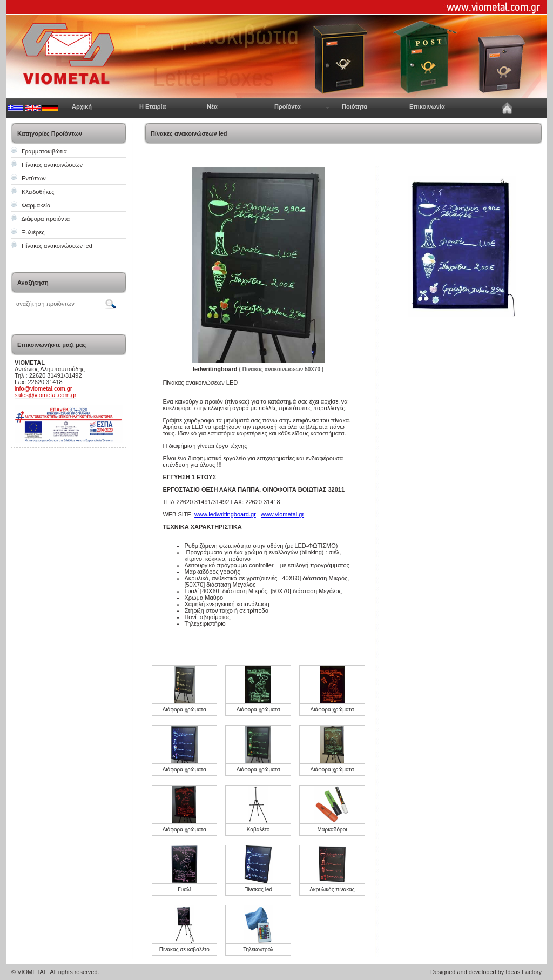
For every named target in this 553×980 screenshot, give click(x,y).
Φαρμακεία (36, 205)
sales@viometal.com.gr (45, 395)
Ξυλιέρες (33, 232)
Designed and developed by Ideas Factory (486, 972)
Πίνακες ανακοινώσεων (52, 165)
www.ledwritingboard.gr (225, 514)
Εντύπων (34, 178)
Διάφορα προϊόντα (45, 219)
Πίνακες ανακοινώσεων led (57, 246)
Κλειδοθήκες (38, 192)
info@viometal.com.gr (43, 388)
